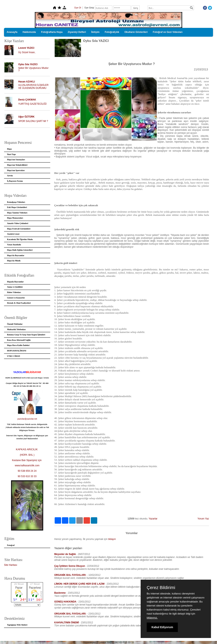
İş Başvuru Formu (15, 181)
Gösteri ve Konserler (16, 298)
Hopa (9, 149)
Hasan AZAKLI (27, 82)
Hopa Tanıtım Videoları (17, 213)
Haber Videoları (14, 292)
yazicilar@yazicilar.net (27, 419)
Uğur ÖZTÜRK (26, 117)
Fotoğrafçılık (112, 32)
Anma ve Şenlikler (15, 287)
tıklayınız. (152, 618)
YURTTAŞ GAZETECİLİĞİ (32, 104)
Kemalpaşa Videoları (16, 202)
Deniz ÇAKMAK (27, 100)
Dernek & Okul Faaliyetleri (19, 303)
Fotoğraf (11, 545)
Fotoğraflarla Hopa (52, 32)
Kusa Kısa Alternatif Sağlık (19, 340)
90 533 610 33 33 (27, 476)
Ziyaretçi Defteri (77, 32)
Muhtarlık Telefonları (16, 329)
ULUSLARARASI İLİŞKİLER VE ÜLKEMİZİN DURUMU (33, 87)
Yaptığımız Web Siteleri (17, 625)
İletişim (95, 32)
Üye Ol (78, 8)
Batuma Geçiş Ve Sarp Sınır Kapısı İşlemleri (26, 335)
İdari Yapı (11, 154)
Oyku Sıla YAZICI (28, 64)
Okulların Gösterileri (136, 32)
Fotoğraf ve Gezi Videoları (168, 32)
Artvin (10, 176)
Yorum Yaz (203, 519)
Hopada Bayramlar (15, 282)
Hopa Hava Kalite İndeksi (18, 345)
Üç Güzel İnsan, (27, 52)
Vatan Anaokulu (14, 245)
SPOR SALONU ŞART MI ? (33, 121)
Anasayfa (12, 32)
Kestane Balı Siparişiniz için (27, 460)
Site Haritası (11, 565)
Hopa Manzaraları (15, 218)
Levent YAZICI (26, 48)
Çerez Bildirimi (161, 588)
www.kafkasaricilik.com (27, 466)
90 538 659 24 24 (27, 471)
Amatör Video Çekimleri (18, 223)
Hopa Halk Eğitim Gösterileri (20, 250)
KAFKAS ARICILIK (27, 449)
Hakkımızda (29, 32)
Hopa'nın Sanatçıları (16, 160)
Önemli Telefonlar (15, 324)
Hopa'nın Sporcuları (16, 170)
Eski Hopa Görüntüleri (17, 207)
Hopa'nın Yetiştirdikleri (17, 165)
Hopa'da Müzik (14, 261)
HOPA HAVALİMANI (17, 351)
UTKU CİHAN (14, 356)
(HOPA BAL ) (27, 455)
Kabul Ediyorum (162, 627)
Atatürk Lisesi (13, 234)
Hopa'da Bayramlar (16, 255)
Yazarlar (153, 519)
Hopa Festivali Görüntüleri (19, 229)
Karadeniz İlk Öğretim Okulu (20, 239)
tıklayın (112, 539)
